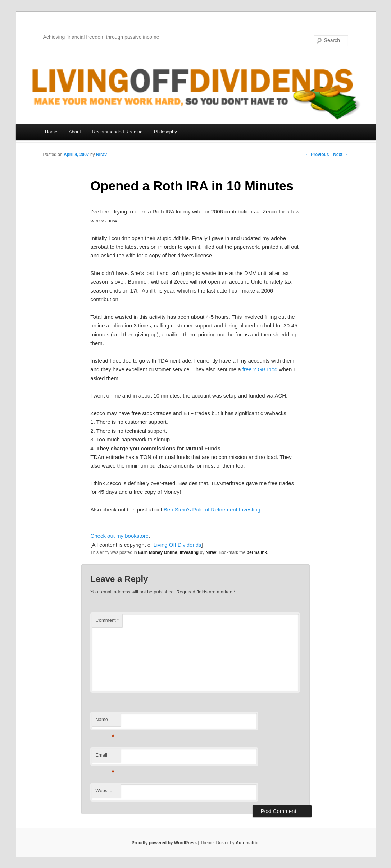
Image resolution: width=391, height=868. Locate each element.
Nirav (101, 155)
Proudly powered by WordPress (164, 843)
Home (51, 132)
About (75, 132)
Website (104, 791)
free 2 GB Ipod (260, 369)
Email (105, 757)
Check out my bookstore (119, 536)
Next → (340, 155)
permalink (257, 552)
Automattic (247, 843)
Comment (107, 620)
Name (105, 722)
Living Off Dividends (177, 545)
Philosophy (165, 132)
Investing (189, 552)
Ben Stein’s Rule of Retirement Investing (212, 509)
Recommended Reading (117, 132)
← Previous (317, 155)
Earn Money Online (158, 552)
